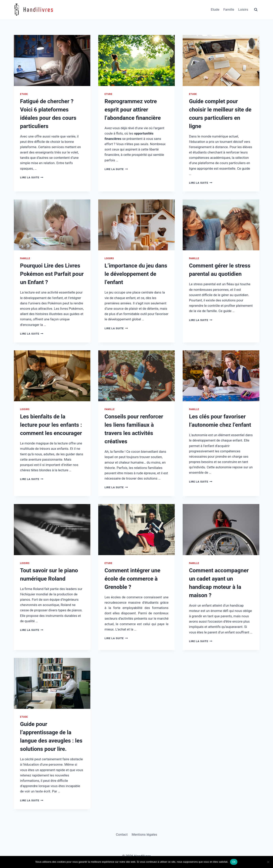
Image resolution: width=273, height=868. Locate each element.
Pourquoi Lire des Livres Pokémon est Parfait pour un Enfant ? (52, 274)
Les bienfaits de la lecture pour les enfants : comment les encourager (51, 425)
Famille (229, 9)
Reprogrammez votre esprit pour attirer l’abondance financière (133, 110)
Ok (234, 862)
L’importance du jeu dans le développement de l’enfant (136, 274)
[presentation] (52, 60)
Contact (122, 834)
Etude (215, 9)
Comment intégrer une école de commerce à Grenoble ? (132, 579)
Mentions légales (144, 834)
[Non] (268, 862)
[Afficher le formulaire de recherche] (256, 10)
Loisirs (243, 9)
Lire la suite (32, 177)
